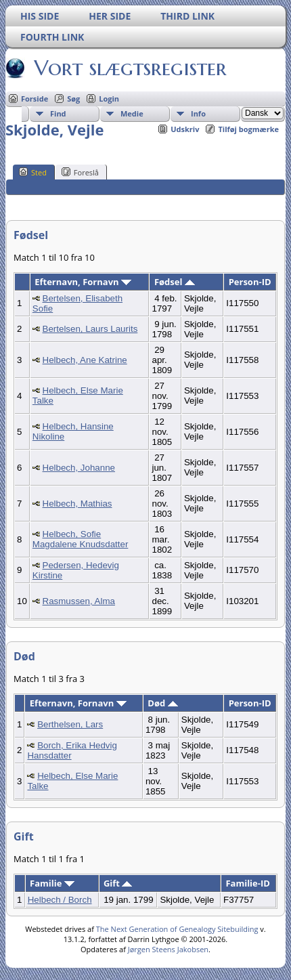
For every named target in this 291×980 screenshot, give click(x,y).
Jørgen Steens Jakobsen (168, 949)
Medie (132, 113)
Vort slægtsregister (129, 68)
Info (198, 113)
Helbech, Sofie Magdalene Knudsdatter (81, 539)
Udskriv (185, 129)
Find (58, 113)
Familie (52, 883)
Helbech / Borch (60, 900)
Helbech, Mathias (77, 504)
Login (109, 99)
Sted (33, 172)
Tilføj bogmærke (248, 129)
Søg (73, 99)
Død (162, 703)
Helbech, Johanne (79, 468)
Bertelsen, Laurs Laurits (90, 329)
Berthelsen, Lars (70, 724)
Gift (118, 883)
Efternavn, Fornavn (83, 282)
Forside (35, 99)
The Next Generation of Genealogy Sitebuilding (177, 929)
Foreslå (80, 172)
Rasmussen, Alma (79, 601)
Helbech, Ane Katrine (85, 360)
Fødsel (175, 282)
